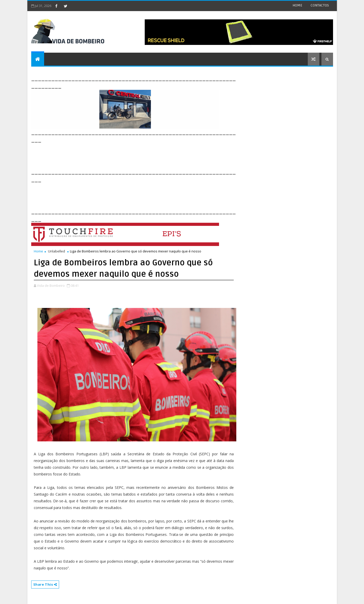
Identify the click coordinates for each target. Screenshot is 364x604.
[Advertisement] (125, 155)
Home (38, 251)
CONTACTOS (320, 5)
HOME (297, 5)
